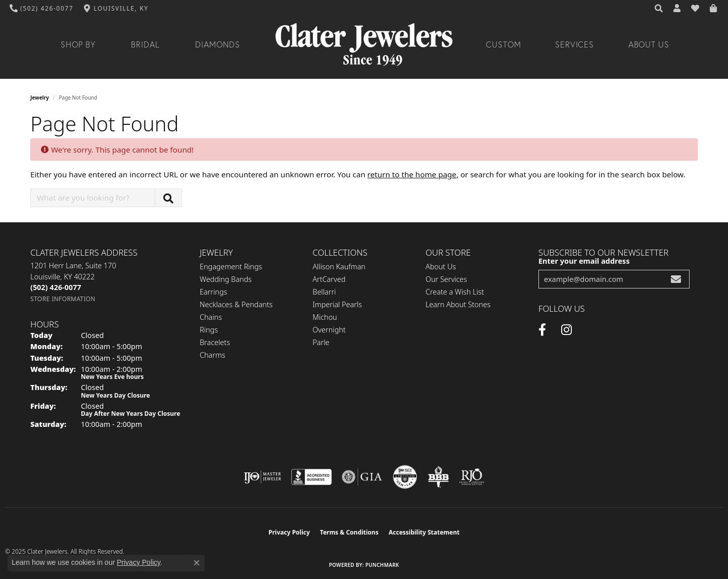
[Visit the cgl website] (405, 477)
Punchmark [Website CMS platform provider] (382, 565)
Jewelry (40, 98)
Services (575, 44)
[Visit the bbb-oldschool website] (438, 477)
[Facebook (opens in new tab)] (542, 330)
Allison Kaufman (339, 267)
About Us (649, 44)
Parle (321, 342)
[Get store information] (63, 299)
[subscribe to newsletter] (676, 279)
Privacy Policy (289, 532)
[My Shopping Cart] (714, 9)
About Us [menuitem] (441, 267)
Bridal (145, 44)
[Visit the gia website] (362, 477)
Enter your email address (584, 261)
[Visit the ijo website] (263, 477)
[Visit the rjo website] (472, 477)
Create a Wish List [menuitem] (455, 292)
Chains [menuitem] (211, 317)
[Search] (659, 9)
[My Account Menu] (677, 9)
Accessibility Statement (424, 532)
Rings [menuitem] (209, 330)
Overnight (329, 330)
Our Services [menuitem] (446, 279)
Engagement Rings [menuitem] (231, 267)
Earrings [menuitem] (213, 292)
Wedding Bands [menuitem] (226, 279)
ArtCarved (329, 279)
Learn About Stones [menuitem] (458, 304)
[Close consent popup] (197, 563)
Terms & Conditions (349, 532)
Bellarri (324, 292)
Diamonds (218, 44)
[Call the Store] (56, 287)
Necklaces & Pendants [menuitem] (236, 304)
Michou (325, 317)
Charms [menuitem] (213, 355)
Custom (504, 44)
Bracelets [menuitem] (215, 342)
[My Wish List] (696, 9)
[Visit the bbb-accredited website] (311, 477)
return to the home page (412, 174)
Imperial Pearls (337, 304)
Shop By (78, 44)
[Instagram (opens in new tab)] (566, 330)
